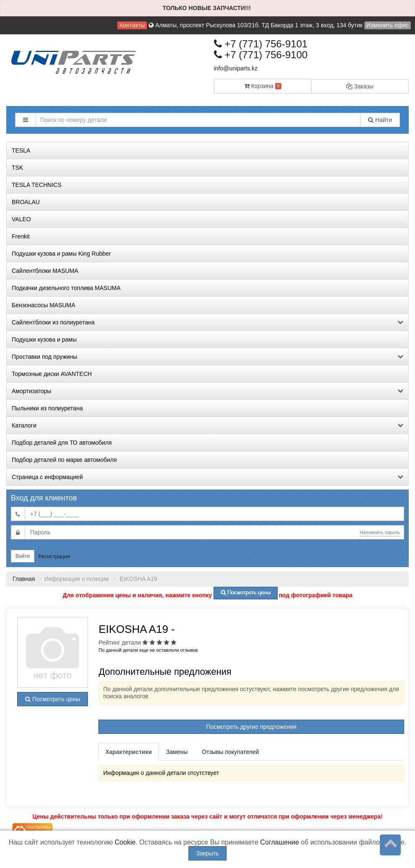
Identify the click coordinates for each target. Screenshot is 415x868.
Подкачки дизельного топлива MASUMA (66, 288)
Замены (177, 752)
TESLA (21, 150)
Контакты (132, 25)
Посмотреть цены (53, 699)
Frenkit (21, 236)
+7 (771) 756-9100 (261, 55)
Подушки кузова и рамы (44, 339)
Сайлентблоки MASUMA (45, 271)
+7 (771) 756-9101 (261, 44)
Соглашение (280, 842)
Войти (23, 556)
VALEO (21, 219)
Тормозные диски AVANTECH (52, 374)
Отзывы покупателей (230, 752)
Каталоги (207, 425)
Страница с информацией (207, 477)
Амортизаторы (207, 391)
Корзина (263, 86)
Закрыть (208, 853)
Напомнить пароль (380, 532)
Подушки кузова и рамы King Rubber (61, 254)
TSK (17, 168)
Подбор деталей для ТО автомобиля (62, 443)
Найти (380, 120)
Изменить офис (388, 25)
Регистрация (54, 556)
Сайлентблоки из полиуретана (207, 322)
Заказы (360, 86)
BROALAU (26, 202)
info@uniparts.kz (236, 68)
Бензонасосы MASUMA (44, 305)
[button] (26, 120)
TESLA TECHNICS (37, 185)
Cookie (125, 842)
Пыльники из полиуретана (47, 408)
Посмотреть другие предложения (251, 727)
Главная (24, 579)
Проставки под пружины (207, 357)
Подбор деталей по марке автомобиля (64, 460)
